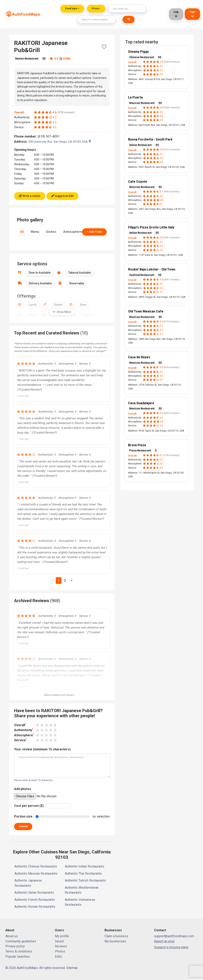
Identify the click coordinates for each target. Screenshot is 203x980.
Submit (23, 826)
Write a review (30, 196)
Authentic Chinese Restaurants (36, 866)
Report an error (164, 941)
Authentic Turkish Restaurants (85, 880)
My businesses (115, 941)
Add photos (23, 789)
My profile (62, 936)
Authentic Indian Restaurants (85, 866)
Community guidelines (21, 941)
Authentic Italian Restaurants (34, 893)
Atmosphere (73, 232)
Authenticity (24, 730)
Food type (71, 8)
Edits (58, 957)
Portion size (23, 816)
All (22, 232)
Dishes (51, 232)
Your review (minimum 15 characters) (42, 749)
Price (95, 8)
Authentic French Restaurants (35, 900)
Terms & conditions (19, 951)
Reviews (61, 946)
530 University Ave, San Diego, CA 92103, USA (60, 142)
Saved (59, 941)
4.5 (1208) (60, 59)
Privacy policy (15, 946)
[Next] (72, 581)
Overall (20, 725)
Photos (60, 951)
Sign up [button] (192, 14)
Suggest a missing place (171, 947)
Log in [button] (176, 14)
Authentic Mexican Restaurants (36, 873)
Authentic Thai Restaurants (83, 873)
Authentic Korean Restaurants (35, 907)
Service (20, 740)
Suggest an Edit (62, 196)
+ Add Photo (94, 232)
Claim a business (116, 936)
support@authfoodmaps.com (174, 936)
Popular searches (18, 957)
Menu (35, 232)
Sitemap (72, 968)
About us (11, 936)
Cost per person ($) (29, 806)
